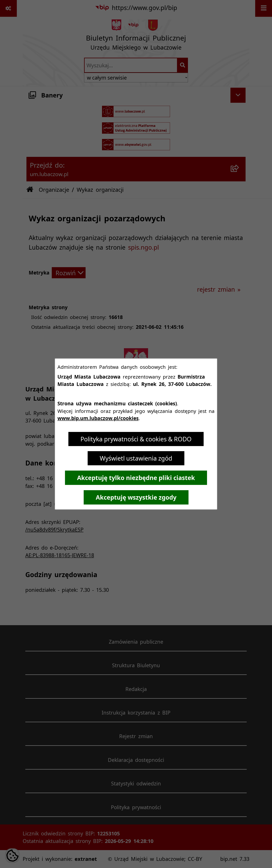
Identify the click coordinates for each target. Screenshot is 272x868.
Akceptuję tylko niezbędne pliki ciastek (136, 478)
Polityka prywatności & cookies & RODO (136, 439)
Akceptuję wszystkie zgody (136, 497)
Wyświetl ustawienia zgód (136, 458)
